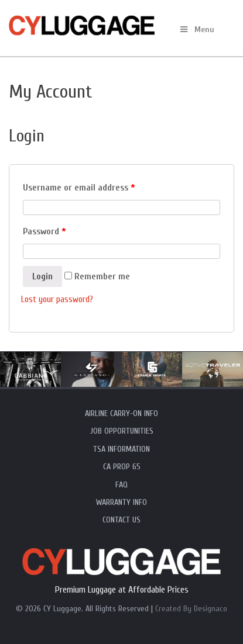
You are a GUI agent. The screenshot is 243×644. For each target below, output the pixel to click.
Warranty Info (121, 502)
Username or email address (79, 188)
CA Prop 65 (122, 467)
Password (45, 231)
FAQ (121, 485)
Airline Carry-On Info (121, 413)
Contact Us (121, 520)
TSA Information (121, 449)
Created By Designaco (191, 609)
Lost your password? (57, 299)
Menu (196, 30)
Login (42, 276)
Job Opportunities (122, 431)
